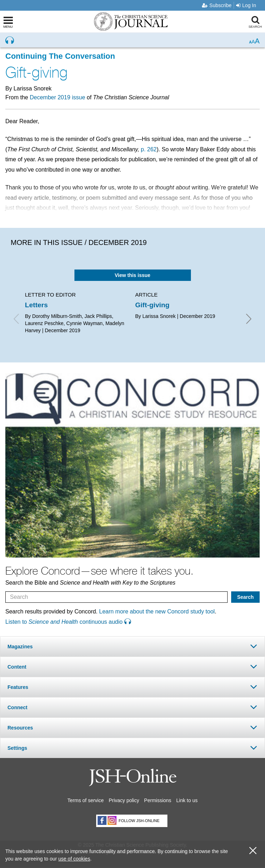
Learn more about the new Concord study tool (157, 611)
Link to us (187, 800)
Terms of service (85, 800)
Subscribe (217, 5)
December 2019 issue (57, 97)
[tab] (132, 646)
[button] (132, 646)
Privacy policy (124, 800)
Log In (246, 5)
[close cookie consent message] (253, 851)
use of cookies (74, 859)
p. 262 (149, 149)
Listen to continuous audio (68, 622)
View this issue (132, 275)
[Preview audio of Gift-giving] (10, 40)
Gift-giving (152, 305)
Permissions (158, 800)
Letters (36, 305)
